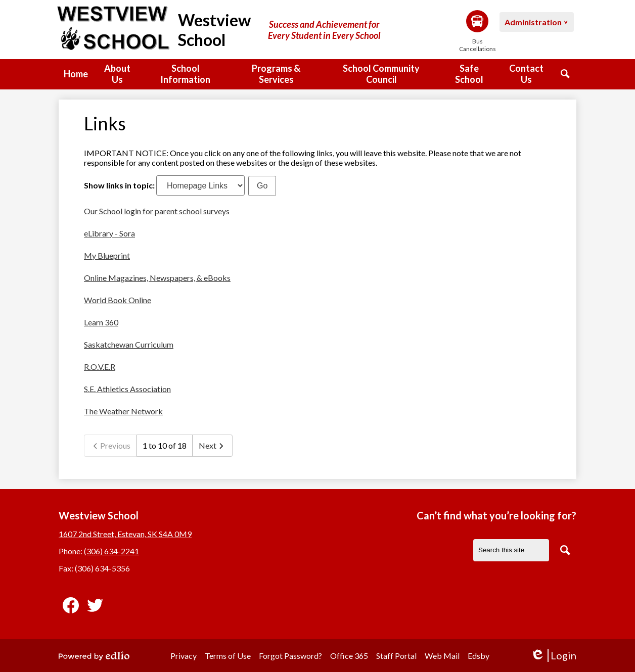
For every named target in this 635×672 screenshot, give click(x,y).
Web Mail (442, 656)
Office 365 (349, 656)
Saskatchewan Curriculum (129, 344)
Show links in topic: (119, 185)
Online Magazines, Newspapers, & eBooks (157, 278)
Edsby (479, 656)
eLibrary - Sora (109, 233)
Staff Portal (396, 656)
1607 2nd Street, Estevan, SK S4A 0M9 (125, 534)
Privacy (184, 656)
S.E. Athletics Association (127, 389)
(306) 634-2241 (111, 551)
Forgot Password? (290, 656)
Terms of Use (228, 656)
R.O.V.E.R (100, 367)
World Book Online (118, 300)
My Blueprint (107, 255)
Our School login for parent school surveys (157, 211)
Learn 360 (101, 322)
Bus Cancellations (477, 31)
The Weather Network (123, 411)
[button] (117, 74)
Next (213, 446)
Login (553, 656)
